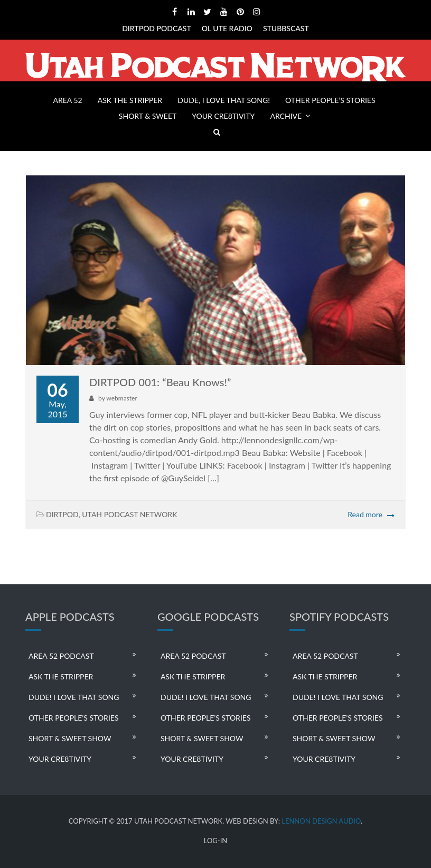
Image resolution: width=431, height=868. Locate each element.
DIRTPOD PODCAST (156, 28)
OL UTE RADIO (227, 28)
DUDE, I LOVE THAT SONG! (224, 100)
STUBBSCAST (286, 28)
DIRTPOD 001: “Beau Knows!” (160, 382)
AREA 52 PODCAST (61, 656)
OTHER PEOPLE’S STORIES (330, 100)
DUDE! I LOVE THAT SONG (74, 697)
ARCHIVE (286, 116)
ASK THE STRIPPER (130, 100)
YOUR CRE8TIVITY (223, 116)
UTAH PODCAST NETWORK (129, 514)
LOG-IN (216, 841)
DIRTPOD (62, 514)
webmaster (121, 398)
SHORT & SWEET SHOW (70, 738)
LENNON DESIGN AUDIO (321, 821)
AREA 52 (67, 100)
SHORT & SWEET (148, 116)
